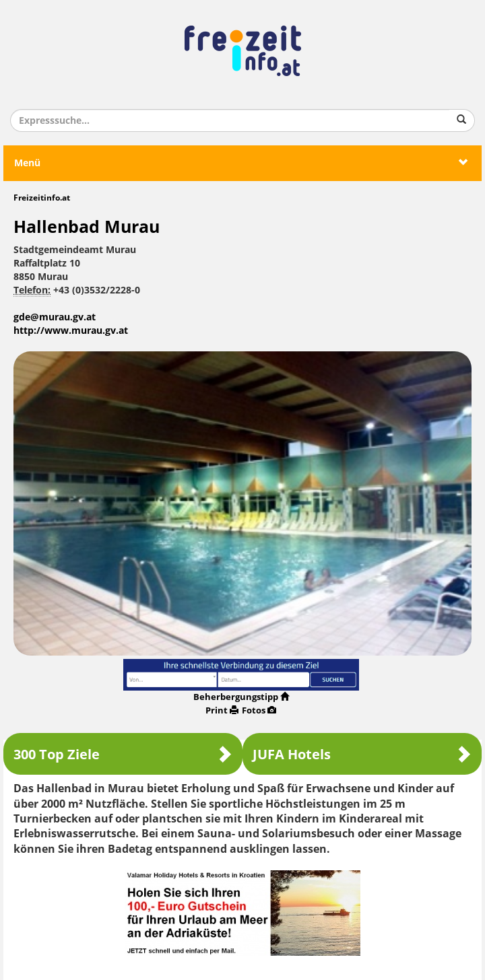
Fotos (259, 710)
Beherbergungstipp (241, 697)
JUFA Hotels (362, 754)
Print (222, 710)
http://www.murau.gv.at (71, 331)
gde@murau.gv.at (55, 317)
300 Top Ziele (123, 754)
